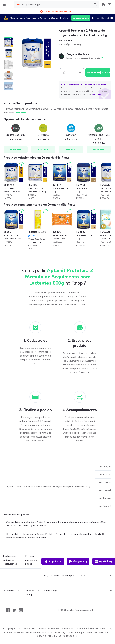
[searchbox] (56, 5)
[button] (57, 12)
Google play (78, 561)
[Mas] (80, 73)
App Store (53, 561)
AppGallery (104, 561)
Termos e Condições (101, 18)
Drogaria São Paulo (78, 54)
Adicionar (16, 149)
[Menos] (64, 73)
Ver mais (21, 113)
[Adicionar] (22, 165)
